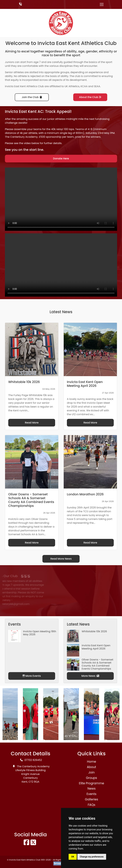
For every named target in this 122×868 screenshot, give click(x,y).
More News (90, 676)
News (91, 789)
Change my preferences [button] (92, 857)
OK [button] (73, 857)
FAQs (91, 805)
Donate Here (61, 159)
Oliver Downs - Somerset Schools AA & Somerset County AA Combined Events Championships (97, 664)
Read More (32, 423)
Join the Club (32, 97)
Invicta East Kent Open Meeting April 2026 (96, 647)
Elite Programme (91, 783)
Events (91, 794)
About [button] (91, 767)
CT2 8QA (34, 782)
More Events (32, 676)
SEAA (97, 86)
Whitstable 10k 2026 (94, 631)
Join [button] (91, 772)
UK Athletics (72, 86)
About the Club (90, 97)
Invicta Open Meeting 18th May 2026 (40, 633)
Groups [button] (91, 778)
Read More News (61, 559)
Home (91, 762)
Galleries (91, 799)
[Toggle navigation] (102, 4)
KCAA (84, 86)
